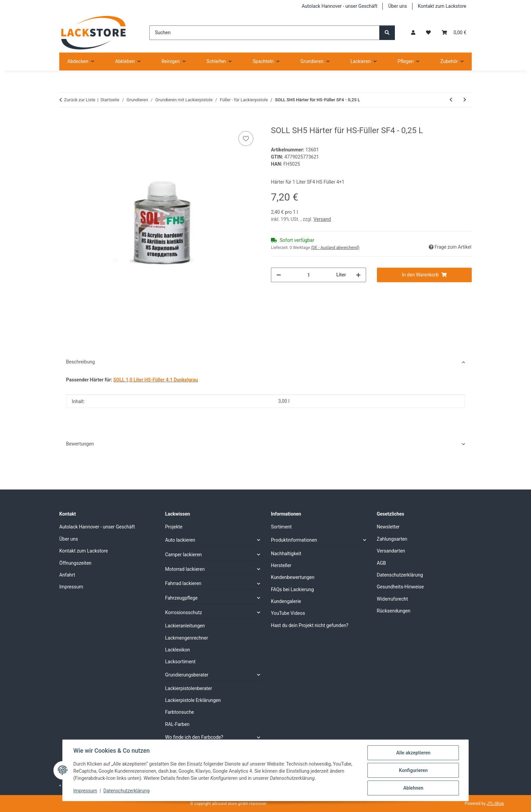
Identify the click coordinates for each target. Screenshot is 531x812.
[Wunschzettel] (428, 33)
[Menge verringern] (279, 275)
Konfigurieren (413, 770)
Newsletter (388, 527)
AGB (381, 563)
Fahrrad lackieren (183, 583)
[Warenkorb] (454, 33)
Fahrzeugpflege (182, 598)
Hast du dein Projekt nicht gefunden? (310, 625)
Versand (322, 219)
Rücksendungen (394, 611)
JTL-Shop (495, 804)
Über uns (397, 6)
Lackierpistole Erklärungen (193, 700)
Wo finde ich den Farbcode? (194, 737)
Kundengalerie (286, 601)
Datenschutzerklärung (127, 791)
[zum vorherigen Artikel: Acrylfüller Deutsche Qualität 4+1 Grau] (451, 100)
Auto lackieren (180, 540)
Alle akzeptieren (413, 753)
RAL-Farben (177, 724)
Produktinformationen (294, 540)
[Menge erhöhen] (358, 275)
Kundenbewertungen (293, 577)
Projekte (174, 527)
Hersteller (281, 565)
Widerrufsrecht (392, 599)
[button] (413, 33)
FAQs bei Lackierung (292, 589)
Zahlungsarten (392, 539)
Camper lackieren (184, 555)
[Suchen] (264, 33)
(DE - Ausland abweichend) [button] (335, 248)
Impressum (85, 791)
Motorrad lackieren (185, 569)
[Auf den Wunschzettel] (246, 139)
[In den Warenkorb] (65, 122)
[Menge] (309, 275)
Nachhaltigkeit (286, 554)
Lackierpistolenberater (189, 688)
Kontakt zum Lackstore (442, 6)
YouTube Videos (288, 613)
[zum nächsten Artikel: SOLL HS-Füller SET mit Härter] (465, 100)
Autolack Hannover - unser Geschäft (339, 6)
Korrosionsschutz (184, 612)
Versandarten (391, 551)
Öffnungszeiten (75, 563)
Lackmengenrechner (187, 638)
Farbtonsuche (180, 712)
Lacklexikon (178, 650)
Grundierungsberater (187, 675)
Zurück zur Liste (80, 100)
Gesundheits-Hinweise (400, 587)
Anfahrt (67, 575)
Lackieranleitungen (185, 626)
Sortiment (281, 527)
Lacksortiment (180, 662)
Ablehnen (413, 788)
